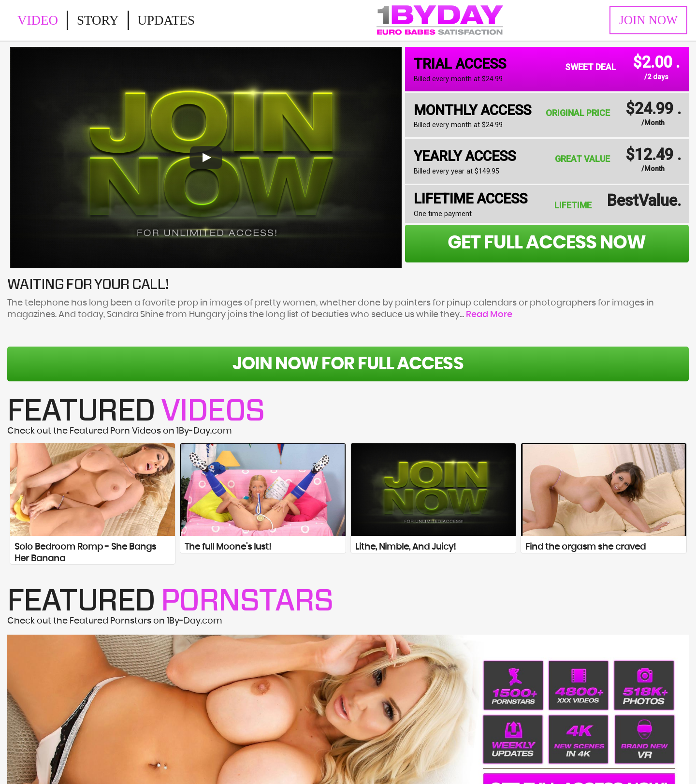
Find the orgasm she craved (586, 547)
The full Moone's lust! (228, 547)
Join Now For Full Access (348, 364)
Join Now (648, 20)
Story (98, 20)
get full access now (547, 243)
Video (38, 20)
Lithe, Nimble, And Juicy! (406, 547)
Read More (489, 315)
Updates (167, 20)
